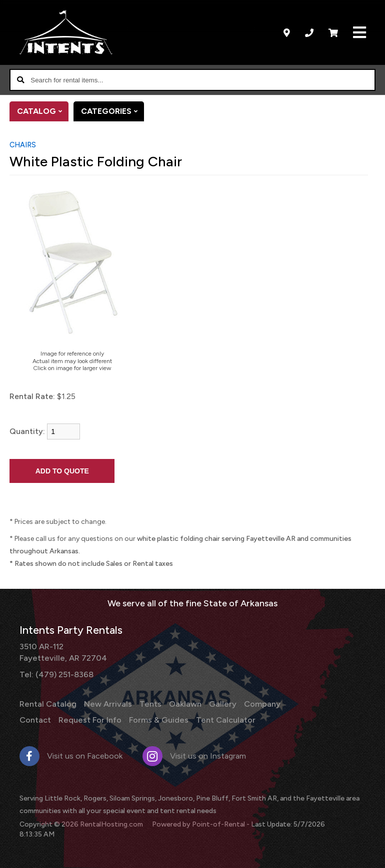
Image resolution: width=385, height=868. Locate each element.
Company (259, 703)
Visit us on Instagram (194, 755)
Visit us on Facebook (71, 755)
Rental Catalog (48, 703)
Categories (112, 111)
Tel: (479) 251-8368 (56, 673)
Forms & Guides (156, 719)
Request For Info (89, 719)
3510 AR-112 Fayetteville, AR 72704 (62, 651)
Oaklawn (183, 703)
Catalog (43, 111)
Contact (35, 719)
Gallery (220, 703)
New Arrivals (107, 703)
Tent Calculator (222, 719)
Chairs (23, 145)
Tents (149, 703)
